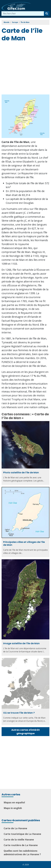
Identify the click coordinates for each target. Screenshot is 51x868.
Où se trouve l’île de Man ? (19, 713)
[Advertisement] (26, 69)
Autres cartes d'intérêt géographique (26, 732)
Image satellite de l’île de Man (21, 643)
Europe (15, 22)
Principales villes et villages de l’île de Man (24, 543)
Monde (7, 22)
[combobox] (23, 14)
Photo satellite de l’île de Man (21, 472)
